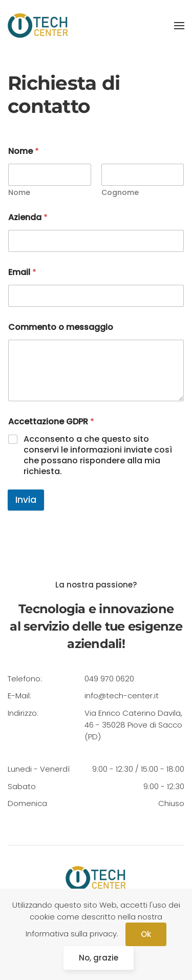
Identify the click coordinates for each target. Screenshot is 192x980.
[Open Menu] (179, 26)
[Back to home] (38, 26)
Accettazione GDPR (51, 422)
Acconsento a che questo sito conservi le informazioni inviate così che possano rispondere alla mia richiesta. (98, 455)
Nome (19, 193)
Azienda (28, 217)
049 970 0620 (109, 679)
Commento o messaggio (61, 327)
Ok (146, 934)
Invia (26, 500)
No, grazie (99, 958)
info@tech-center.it (122, 695)
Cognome (120, 193)
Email (22, 272)
